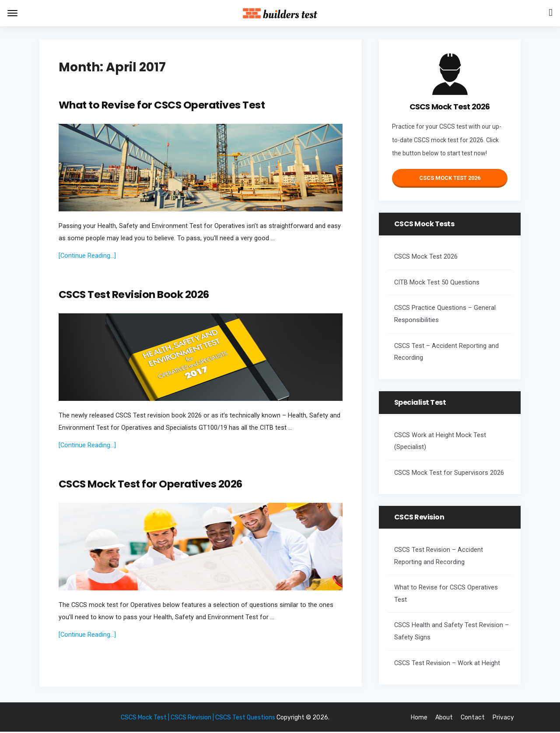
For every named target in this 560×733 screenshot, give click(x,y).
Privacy (503, 719)
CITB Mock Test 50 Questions (437, 282)
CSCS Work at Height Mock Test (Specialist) (440, 441)
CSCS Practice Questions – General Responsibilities (445, 314)
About (444, 719)
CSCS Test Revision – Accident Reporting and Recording (439, 556)
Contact (473, 719)
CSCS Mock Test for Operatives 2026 (152, 485)
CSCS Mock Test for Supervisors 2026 (449, 473)
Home (419, 719)
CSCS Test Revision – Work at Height (447, 663)
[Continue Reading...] (87, 256)
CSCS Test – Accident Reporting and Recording (446, 352)
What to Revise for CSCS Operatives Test (163, 105)
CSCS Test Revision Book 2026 (135, 295)
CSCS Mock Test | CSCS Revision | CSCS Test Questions (198, 719)
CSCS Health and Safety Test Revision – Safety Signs (451, 631)
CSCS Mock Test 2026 (450, 178)
